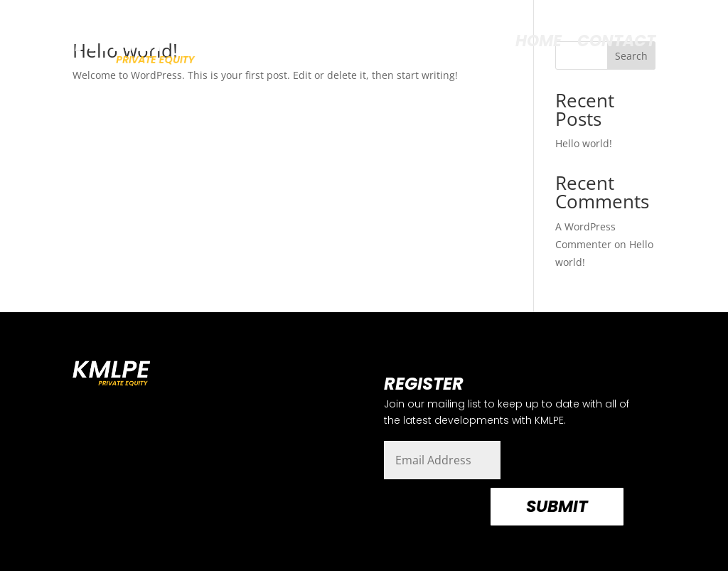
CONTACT (616, 41)
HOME (539, 41)
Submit (557, 506)
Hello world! (584, 143)
